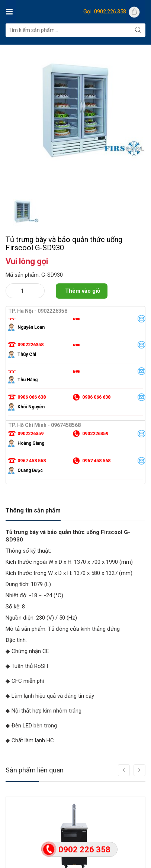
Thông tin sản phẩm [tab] (33, 510)
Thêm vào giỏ (83, 291)
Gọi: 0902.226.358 (105, 12)
